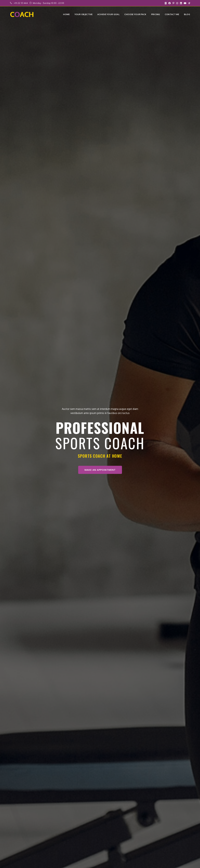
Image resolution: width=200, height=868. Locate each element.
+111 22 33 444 (21, 3)
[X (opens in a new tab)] (166, 3)
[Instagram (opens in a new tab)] (177, 3)
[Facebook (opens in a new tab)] (170, 3)
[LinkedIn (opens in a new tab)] (181, 3)
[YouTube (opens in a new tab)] (185, 3)
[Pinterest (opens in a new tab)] (173, 3)
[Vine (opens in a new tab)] (189, 3)
